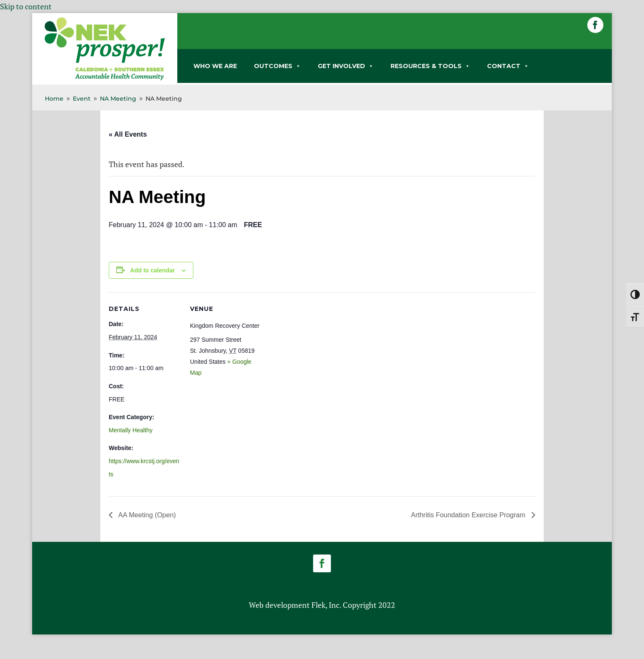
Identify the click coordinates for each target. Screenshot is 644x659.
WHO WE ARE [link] (215, 66)
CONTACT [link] (508, 66)
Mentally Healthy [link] (131, 430)
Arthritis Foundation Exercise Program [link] (469, 515)
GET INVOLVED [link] (346, 66)
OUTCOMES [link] (277, 66)
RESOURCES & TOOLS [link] (430, 66)
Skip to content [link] (26, 6)
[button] (595, 25)
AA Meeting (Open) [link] (146, 515)
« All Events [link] (128, 134)
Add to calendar (153, 270)
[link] (105, 79)
